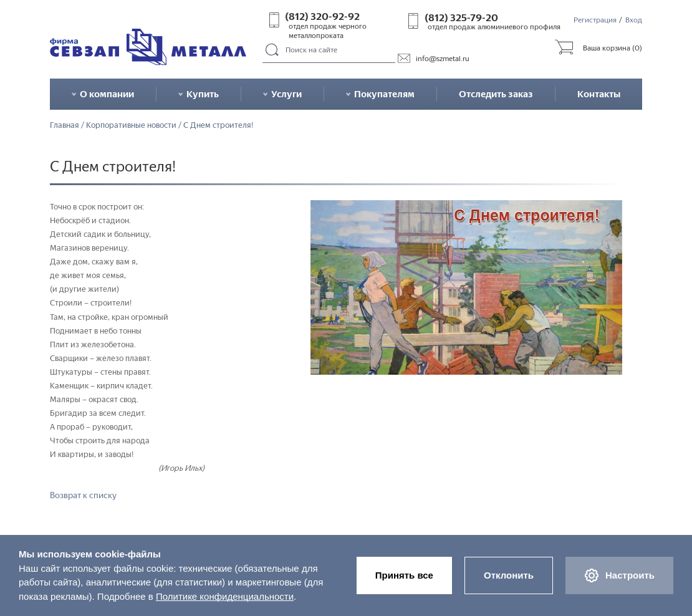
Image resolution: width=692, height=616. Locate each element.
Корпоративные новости (131, 126)
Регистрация (595, 20)
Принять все (404, 575)
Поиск (272, 51)
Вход (634, 20)
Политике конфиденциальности (225, 596)
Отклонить (509, 575)
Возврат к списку (83, 495)
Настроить (619, 575)
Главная (65, 126)
